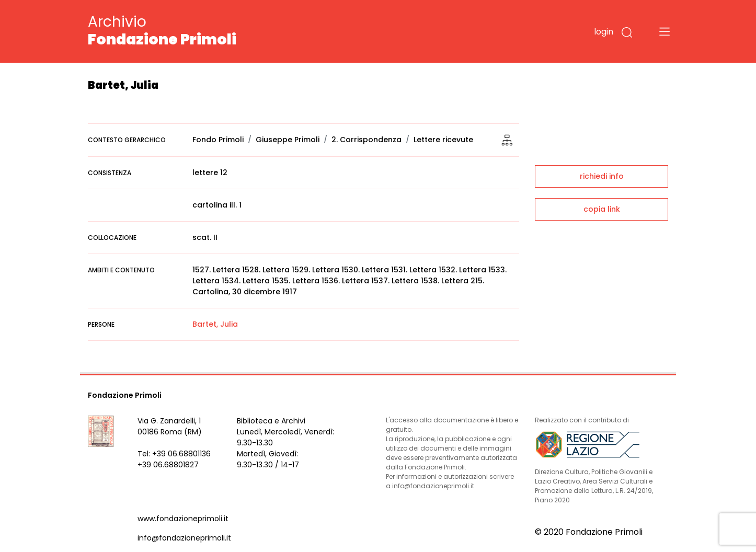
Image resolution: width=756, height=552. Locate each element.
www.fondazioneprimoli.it (183, 519)
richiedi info (602, 176)
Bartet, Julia (215, 324)
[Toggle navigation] (665, 31)
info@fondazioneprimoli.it (184, 538)
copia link (602, 209)
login (604, 32)
